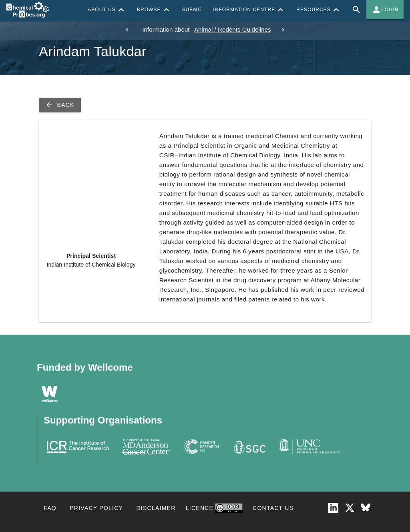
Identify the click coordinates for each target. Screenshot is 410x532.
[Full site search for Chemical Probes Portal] (356, 10)
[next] (283, 30)
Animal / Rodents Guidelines (233, 29)
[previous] (127, 30)
